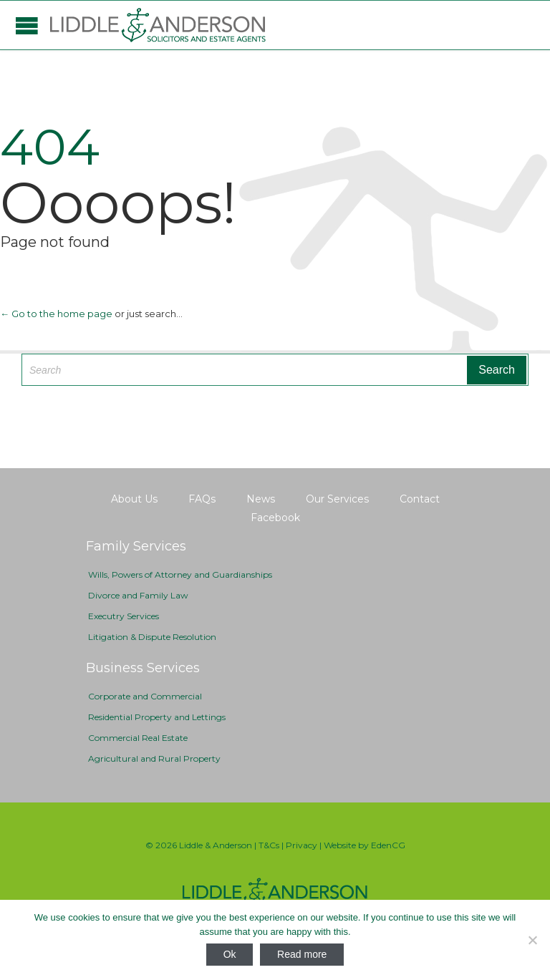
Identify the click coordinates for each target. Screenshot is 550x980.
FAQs (202, 499)
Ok (230, 954)
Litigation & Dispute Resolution (152, 637)
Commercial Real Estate (138, 738)
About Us (134, 499)
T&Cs (269, 845)
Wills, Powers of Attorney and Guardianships (180, 574)
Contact (420, 499)
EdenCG (388, 845)
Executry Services (124, 616)
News (261, 499)
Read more (302, 954)
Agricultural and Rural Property (154, 758)
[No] (532, 940)
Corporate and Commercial (145, 696)
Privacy (301, 845)
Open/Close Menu (27, 25)
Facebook (275, 518)
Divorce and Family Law (138, 595)
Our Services (337, 499)
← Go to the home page (56, 314)
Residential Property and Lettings (157, 717)
